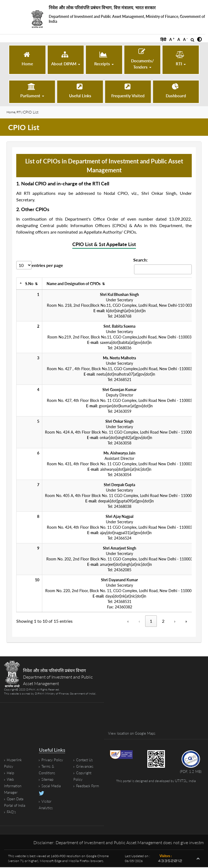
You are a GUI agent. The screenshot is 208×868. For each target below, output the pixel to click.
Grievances (85, 767)
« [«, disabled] (128, 622)
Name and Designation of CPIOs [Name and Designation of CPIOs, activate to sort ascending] (76, 284)
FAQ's (12, 813)
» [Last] (186, 622)
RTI (23, 113)
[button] (199, 40)
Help (11, 774)
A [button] (172, 39)
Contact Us (85, 761)
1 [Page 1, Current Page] (151, 622)
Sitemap (48, 780)
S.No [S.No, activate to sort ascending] (31, 284)
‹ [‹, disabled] (139, 622)
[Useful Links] (80, 91)
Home (12, 113)
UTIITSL (181, 782)
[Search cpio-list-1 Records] (163, 270)
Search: (140, 261)
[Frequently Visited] (128, 91)
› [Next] (175, 622)
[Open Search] (192, 40)
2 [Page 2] (163, 622)
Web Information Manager (14, 787)
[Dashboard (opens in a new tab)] (176, 91)
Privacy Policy (53, 761)
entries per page (47, 266)
